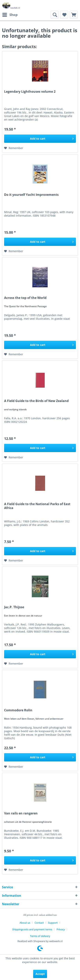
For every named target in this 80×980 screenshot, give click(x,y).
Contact (39, 923)
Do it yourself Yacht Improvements (31, 195)
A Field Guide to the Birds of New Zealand (36, 401)
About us (25, 923)
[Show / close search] (55, 15)
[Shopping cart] (74, 15)
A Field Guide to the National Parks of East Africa (37, 506)
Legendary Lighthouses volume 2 (30, 92)
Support (53, 923)
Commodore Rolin (18, 710)
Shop (10, 14)
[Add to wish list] (14, 148)
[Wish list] (64, 15)
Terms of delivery (40, 936)
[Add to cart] (40, 139)
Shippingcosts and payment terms (32, 929)
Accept (40, 974)
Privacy (61, 929)
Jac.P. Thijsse (14, 607)
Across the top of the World (25, 298)
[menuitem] (10, 15)
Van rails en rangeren (21, 813)
